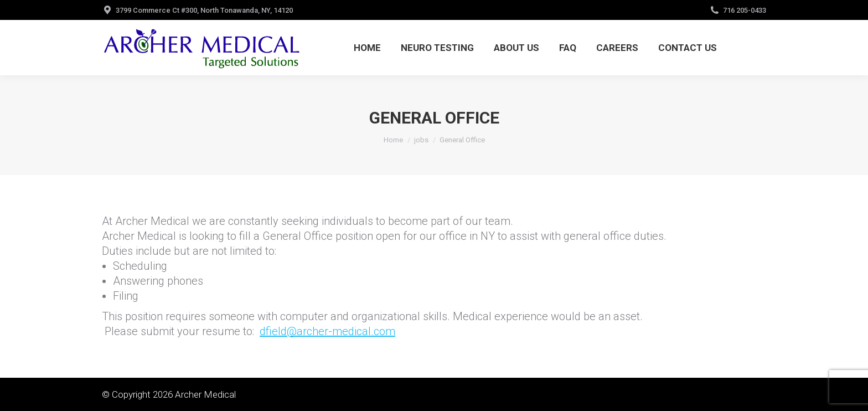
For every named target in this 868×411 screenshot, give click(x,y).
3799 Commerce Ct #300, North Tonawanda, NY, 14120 (204, 10)
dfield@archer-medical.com (327, 331)
